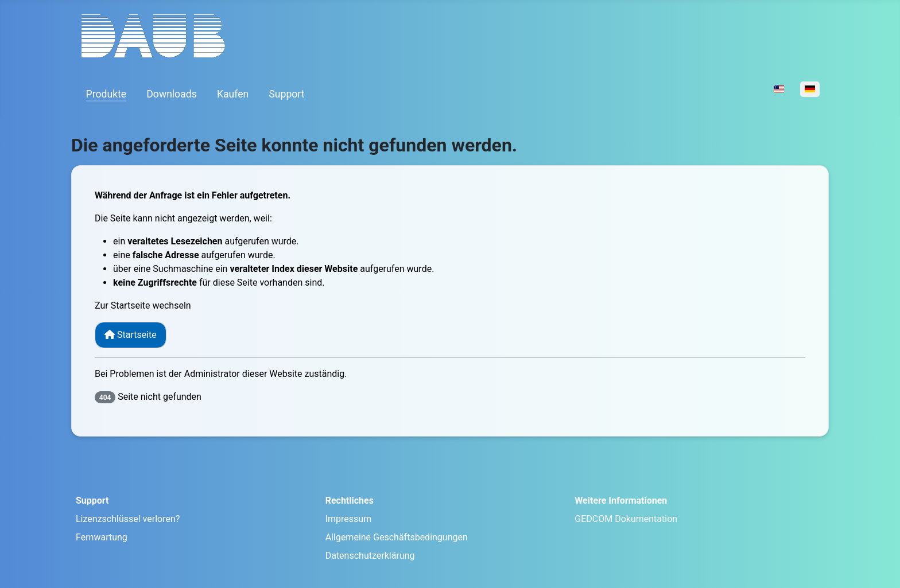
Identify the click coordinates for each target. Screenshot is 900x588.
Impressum (349, 519)
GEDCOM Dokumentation (626, 519)
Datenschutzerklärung (370, 556)
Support (286, 94)
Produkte (106, 94)
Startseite (131, 335)
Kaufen (233, 94)
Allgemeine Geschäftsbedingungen (397, 537)
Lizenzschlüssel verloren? (128, 519)
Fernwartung (102, 537)
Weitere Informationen (621, 501)
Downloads (171, 94)
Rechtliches (350, 501)
